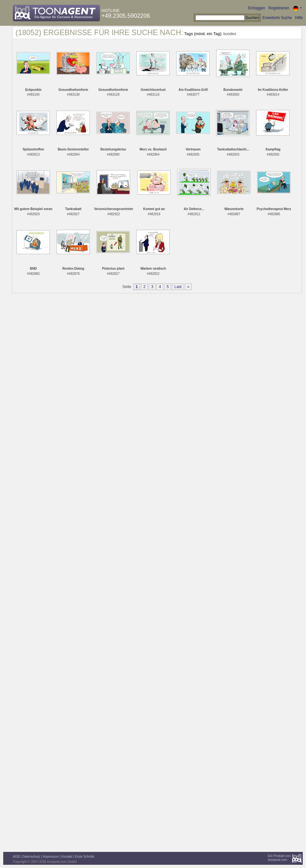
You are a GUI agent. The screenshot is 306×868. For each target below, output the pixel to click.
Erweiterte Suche (277, 18)
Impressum (51, 857)
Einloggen (257, 8)
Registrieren (279, 8)
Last (178, 287)
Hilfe (299, 18)
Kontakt (67, 857)
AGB (16, 857)
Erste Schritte (85, 857)
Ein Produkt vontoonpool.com (279, 858)
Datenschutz (31, 857)
